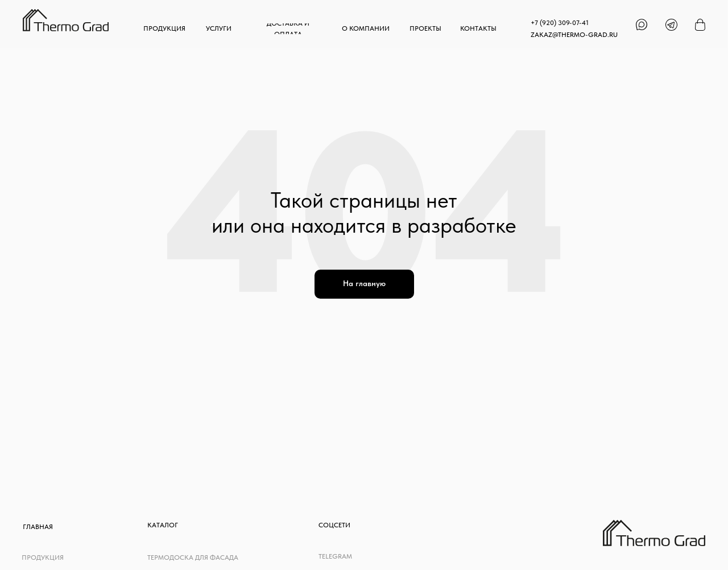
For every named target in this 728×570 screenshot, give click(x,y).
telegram (335, 556)
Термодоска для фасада (193, 557)
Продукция (43, 557)
